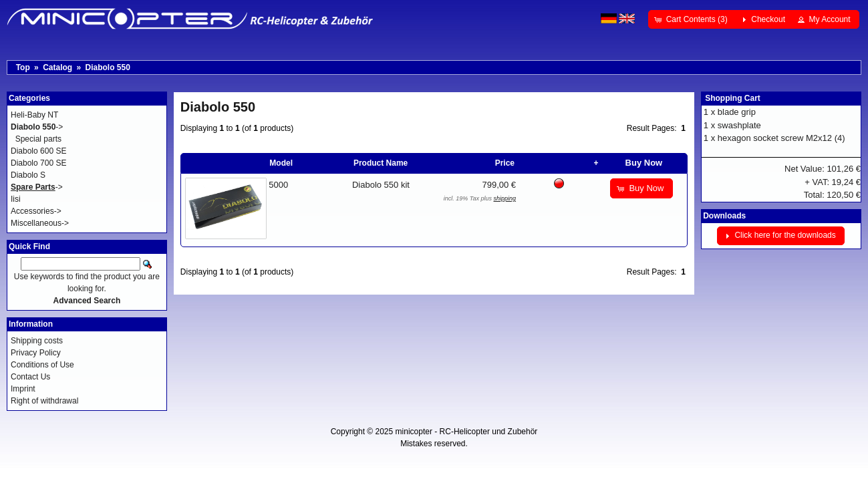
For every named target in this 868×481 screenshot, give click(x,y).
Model (281, 163)
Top (23, 67)
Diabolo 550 (107, 67)
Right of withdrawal (44, 401)
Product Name (381, 163)
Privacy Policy (36, 353)
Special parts (38, 139)
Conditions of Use (42, 365)
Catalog (57, 67)
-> (37, 127)
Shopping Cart (733, 98)
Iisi (16, 199)
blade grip (737, 112)
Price (505, 163)
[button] (692, 19)
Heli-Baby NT (34, 115)
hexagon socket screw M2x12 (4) (781, 138)
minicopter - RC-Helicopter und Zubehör (467, 432)
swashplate (739, 125)
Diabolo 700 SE (38, 163)
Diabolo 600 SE (38, 151)
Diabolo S (28, 175)
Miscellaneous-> (40, 223)
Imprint (23, 389)
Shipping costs (37, 341)
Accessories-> (36, 211)
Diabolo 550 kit (381, 185)
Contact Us (30, 377)
